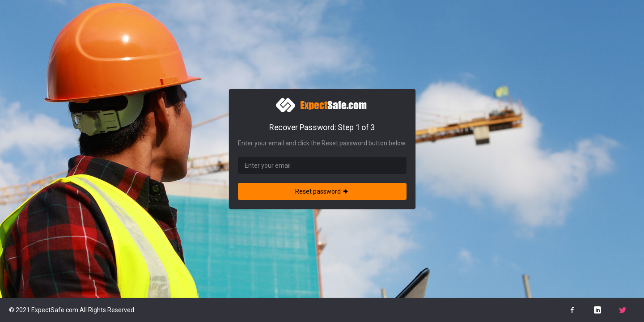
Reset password (322, 191)
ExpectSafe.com (55, 310)
